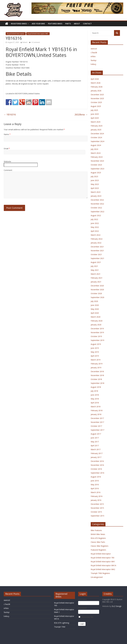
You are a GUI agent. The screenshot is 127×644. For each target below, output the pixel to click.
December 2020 (97, 286)
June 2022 (95, 223)
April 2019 (95, 356)
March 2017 (96, 449)
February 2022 (97, 239)
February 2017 (97, 453)
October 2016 (96, 469)
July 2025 (94, 110)
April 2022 (95, 231)
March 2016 (96, 492)
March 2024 (96, 153)
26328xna (81, 114)
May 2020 (95, 309)
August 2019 (96, 344)
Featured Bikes (55, 24)
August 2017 (96, 434)
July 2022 (94, 219)
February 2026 (97, 87)
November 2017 (97, 422)
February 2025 (97, 126)
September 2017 (97, 430)
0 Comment (34, 42)
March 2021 (96, 274)
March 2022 (96, 235)
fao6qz (94, 60)
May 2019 (95, 352)
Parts (68, 24)
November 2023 (97, 161)
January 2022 (96, 243)
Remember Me (86, 617)
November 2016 (97, 465)
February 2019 (97, 364)
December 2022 (97, 200)
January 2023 (96, 196)
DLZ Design (117, 606)
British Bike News (98, 534)
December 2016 (97, 461)
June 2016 (95, 481)
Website (7, 161)
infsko (93, 56)
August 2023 (96, 173)
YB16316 (10, 114)
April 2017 (95, 446)
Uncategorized (97, 577)
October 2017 (96, 426)
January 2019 (96, 368)
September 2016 (97, 473)
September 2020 (97, 297)
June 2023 (95, 180)
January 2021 (96, 282)
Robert (25, 42)
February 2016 (97, 496)
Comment (8, 170)
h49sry (93, 64)
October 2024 (96, 137)
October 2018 (96, 379)
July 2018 (94, 391)
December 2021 (97, 247)
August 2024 (96, 145)
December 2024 (97, 134)
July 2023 (94, 176)
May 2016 (95, 485)
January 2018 (96, 414)
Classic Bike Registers (100, 546)
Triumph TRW (60, 627)
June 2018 (95, 395)
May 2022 (95, 227)
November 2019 (97, 332)
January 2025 (96, 130)
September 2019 (97, 340)
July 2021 (94, 266)
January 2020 (96, 325)
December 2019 (97, 329)
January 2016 (96, 500)
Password (82, 608)
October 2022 (96, 208)
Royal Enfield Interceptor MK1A (103, 565)
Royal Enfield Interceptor (16, 34)
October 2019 (96, 336)
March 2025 (96, 122)
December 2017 (97, 418)
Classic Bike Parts (98, 542)
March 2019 (96, 360)
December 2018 (97, 371)
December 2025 (97, 95)
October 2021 (96, 254)
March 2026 (96, 83)
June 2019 (95, 348)
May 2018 (95, 399)
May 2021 (95, 270)
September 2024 (97, 141)
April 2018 (95, 403)
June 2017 (95, 438)
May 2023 (95, 184)
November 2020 (97, 290)
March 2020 (96, 317)
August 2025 (96, 106)
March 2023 (96, 192)
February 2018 (97, 410)
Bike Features (96, 530)
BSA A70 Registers (98, 538)
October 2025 (96, 102)
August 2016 (96, 477)
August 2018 (96, 387)
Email (7, 148)
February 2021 (97, 278)
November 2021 (97, 251)
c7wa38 (94, 53)
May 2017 (95, 442)
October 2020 (96, 293)
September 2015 (97, 516)
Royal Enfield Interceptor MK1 (38, 34)
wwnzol (94, 49)
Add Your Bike (38, 24)
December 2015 (97, 504)
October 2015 (96, 512)
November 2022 (97, 204)
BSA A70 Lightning (62, 623)
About (77, 24)
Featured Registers (98, 550)
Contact (87, 24)
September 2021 (97, 258)
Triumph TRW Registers (100, 573)
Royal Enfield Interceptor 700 (102, 558)
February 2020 (97, 321)
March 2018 (96, 407)
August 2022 (96, 215)
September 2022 (97, 212)
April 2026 (95, 79)
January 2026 (96, 91)
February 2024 (97, 157)
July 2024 (94, 149)
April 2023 (95, 188)
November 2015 (97, 508)
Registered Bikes (19, 24)
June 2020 (95, 305)
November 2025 (97, 98)
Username (82, 599)
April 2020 (95, 313)
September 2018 (97, 383)
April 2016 (95, 488)
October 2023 (96, 165)
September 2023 (97, 169)
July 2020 (94, 301)
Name (7, 134)
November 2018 (97, 375)
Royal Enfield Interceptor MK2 (103, 569)
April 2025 (95, 118)
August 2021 (96, 262)
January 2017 (96, 457)
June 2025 (95, 114)
